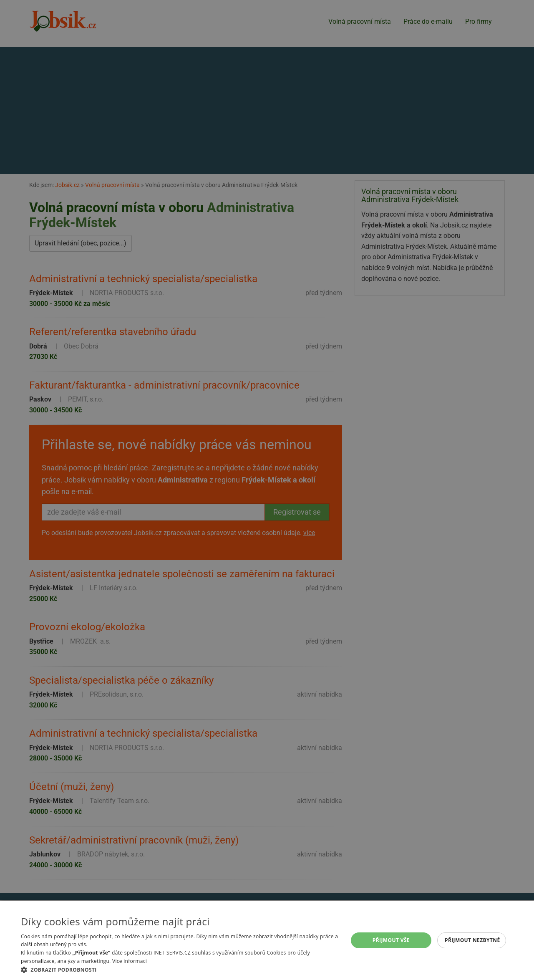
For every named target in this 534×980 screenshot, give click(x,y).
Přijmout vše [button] (391, 940)
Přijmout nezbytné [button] (472, 940)
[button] (180, 970)
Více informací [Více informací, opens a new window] (130, 961)
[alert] (267, 490)
